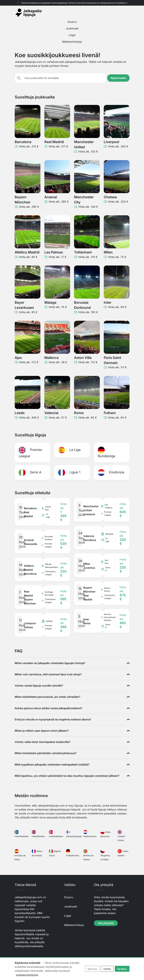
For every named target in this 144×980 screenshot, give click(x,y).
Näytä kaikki (118, 78)
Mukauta (92, 969)
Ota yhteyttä (106, 923)
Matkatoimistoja (72, 42)
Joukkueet (72, 28)
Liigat (72, 35)
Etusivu (72, 22)
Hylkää (107, 969)
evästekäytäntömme (27, 975)
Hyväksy (122, 969)
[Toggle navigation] (128, 13)
